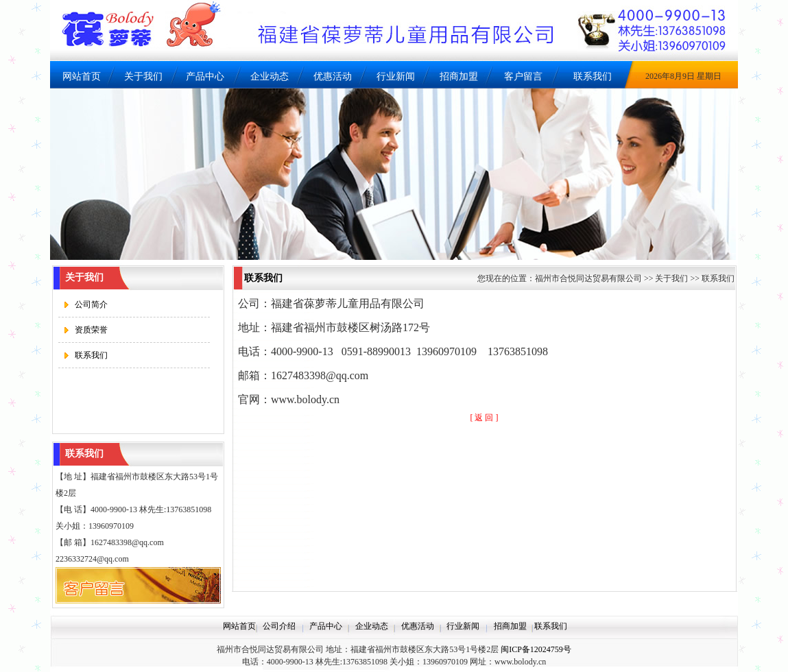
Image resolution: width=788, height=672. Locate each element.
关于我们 (143, 76)
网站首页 (82, 76)
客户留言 (523, 76)
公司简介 (91, 304)
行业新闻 (396, 76)
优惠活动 (333, 76)
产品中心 (205, 76)
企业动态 (270, 76)
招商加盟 (459, 76)
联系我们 (593, 76)
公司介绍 (279, 626)
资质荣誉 (91, 330)
